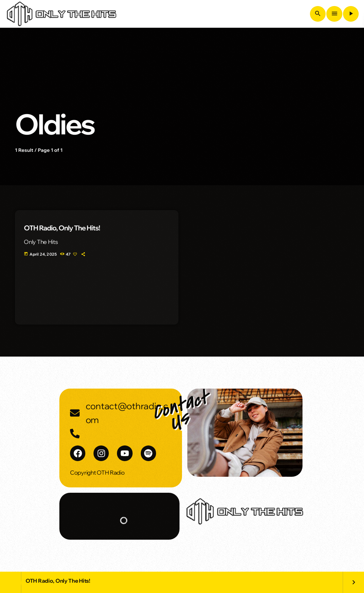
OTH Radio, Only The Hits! (62, 228)
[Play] (351, 14)
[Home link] (61, 14)
